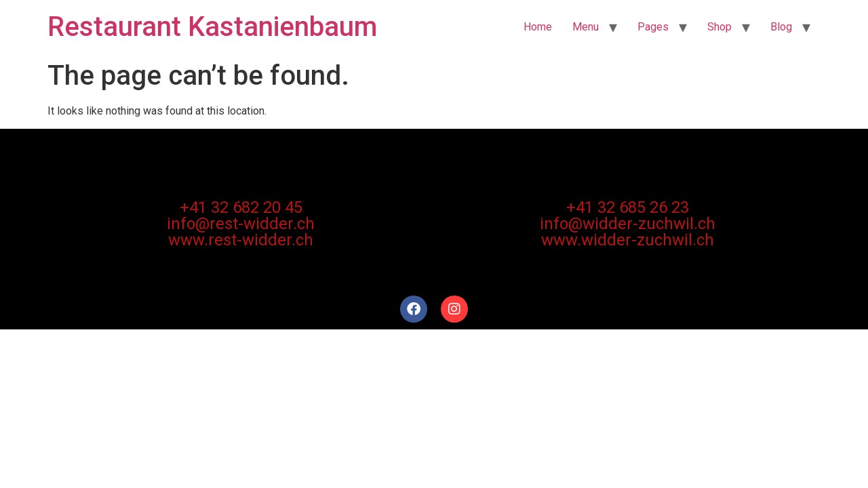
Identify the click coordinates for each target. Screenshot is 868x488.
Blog (781, 27)
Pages (653, 27)
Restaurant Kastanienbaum (212, 27)
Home (538, 27)
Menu (586, 27)
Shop (719, 27)
